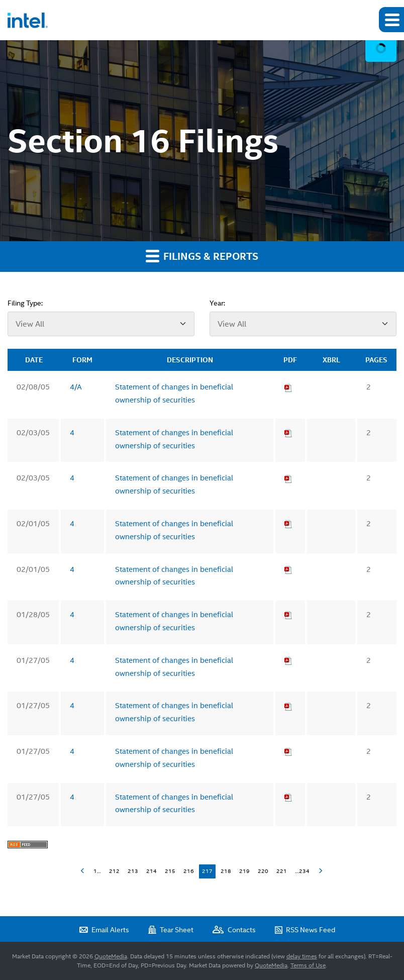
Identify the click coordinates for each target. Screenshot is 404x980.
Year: (217, 303)
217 (207, 871)
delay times (302, 956)
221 (282, 871)
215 (170, 871)
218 (226, 871)
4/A (76, 387)
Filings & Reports (202, 256)
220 (263, 871)
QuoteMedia (111, 956)
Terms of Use (308, 965)
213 (133, 871)
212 (114, 871)
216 (189, 871)
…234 (302, 871)
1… (97, 871)
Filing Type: (25, 303)
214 (151, 871)
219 (244, 871)
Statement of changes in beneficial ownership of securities (174, 393)
